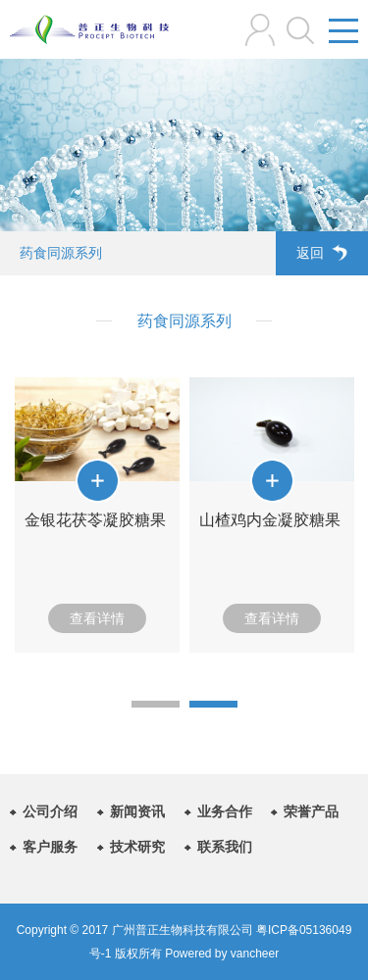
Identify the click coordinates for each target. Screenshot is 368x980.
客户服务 (50, 847)
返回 (322, 252)
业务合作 (225, 811)
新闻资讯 (137, 811)
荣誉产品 (311, 811)
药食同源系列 (61, 253)
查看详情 (97, 618)
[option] (97, 515)
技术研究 (137, 847)
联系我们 (225, 847)
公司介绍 (50, 811)
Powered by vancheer (220, 954)
